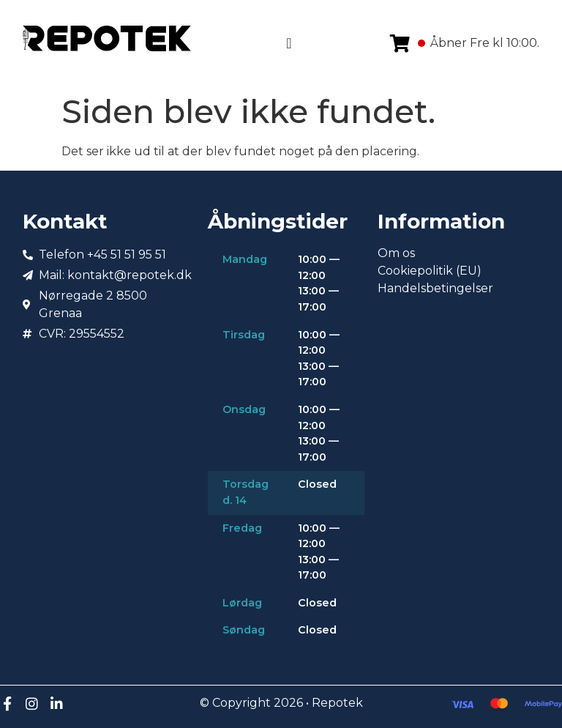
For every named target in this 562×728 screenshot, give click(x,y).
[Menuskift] (289, 43)
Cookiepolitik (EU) (430, 271)
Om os (396, 253)
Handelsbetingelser (435, 288)
